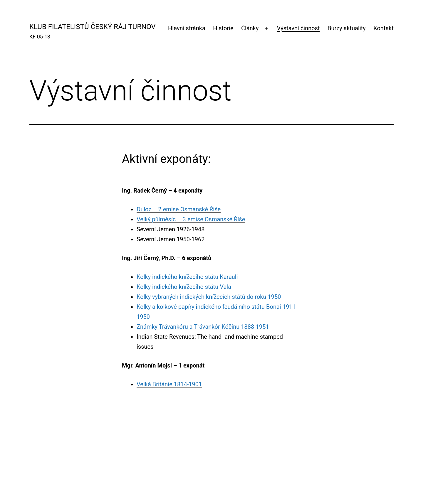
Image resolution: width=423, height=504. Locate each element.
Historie (223, 28)
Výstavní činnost (298, 28)
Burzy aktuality (347, 28)
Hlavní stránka (187, 28)
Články (250, 28)
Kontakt (383, 28)
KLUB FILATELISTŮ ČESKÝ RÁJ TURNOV (93, 27)
